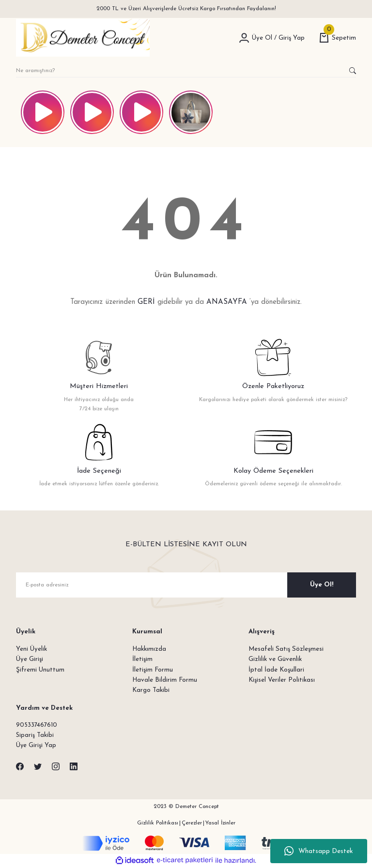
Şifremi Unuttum (40, 670)
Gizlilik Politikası (158, 823)
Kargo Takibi (151, 690)
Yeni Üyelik (31, 649)
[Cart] (338, 38)
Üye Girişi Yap (36, 746)
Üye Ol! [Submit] (322, 585)
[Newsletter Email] (186, 585)
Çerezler (192, 823)
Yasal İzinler (220, 823)
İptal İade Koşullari (276, 670)
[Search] (186, 71)
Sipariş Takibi (35, 736)
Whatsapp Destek (319, 851)
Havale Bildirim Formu (165, 680)
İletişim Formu (153, 670)
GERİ (146, 302)
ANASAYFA (227, 302)
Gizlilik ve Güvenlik (275, 659)
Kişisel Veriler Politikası (282, 680)
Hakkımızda (149, 649)
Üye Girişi (30, 659)
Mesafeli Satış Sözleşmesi (286, 649)
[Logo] (83, 38)
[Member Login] (244, 38)
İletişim (142, 659)
